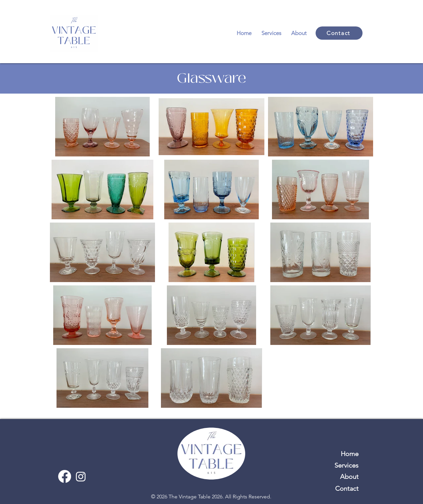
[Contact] (339, 33)
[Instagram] (81, 476)
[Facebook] (65, 476)
